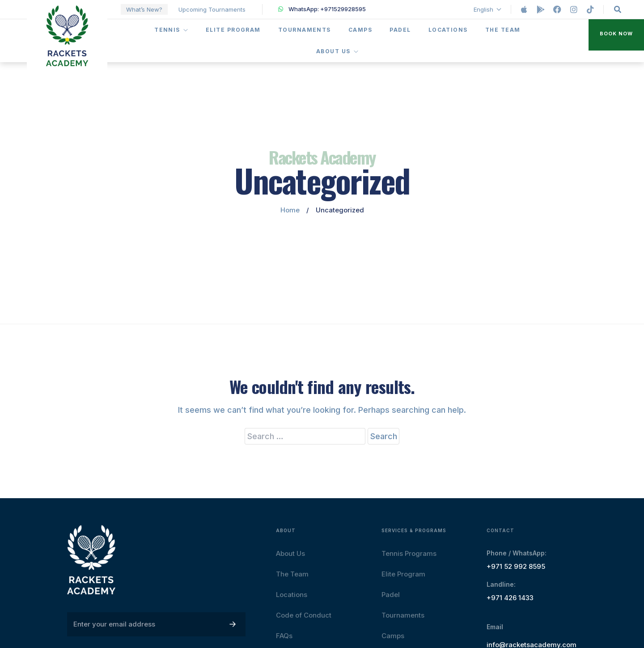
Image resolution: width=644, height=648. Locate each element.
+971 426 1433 (510, 598)
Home (290, 210)
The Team (503, 30)
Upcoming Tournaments (212, 9)
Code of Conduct (304, 615)
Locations (448, 30)
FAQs (284, 636)
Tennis (171, 30)
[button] (616, 35)
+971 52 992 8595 (516, 566)
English (488, 9)
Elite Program (233, 30)
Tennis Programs (409, 553)
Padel (400, 30)
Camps (360, 30)
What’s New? (144, 9)
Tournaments (305, 30)
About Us (337, 51)
